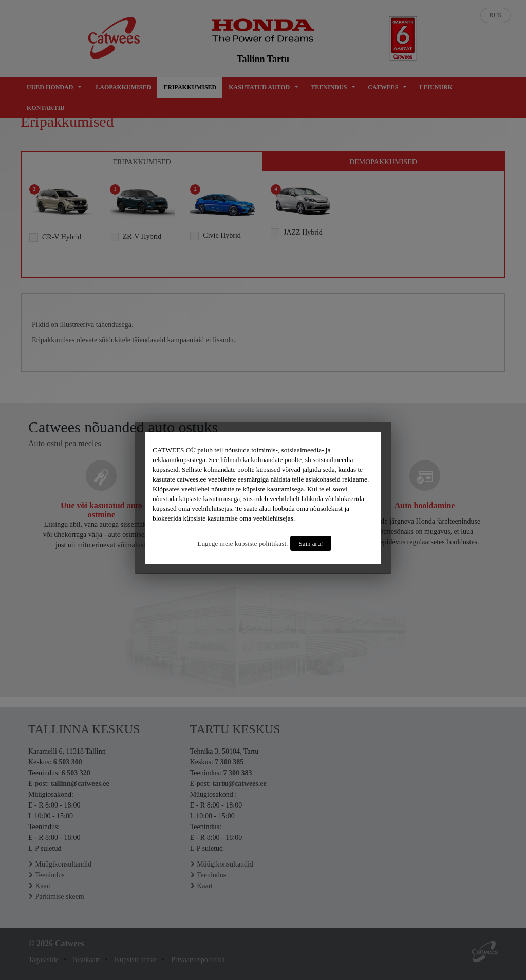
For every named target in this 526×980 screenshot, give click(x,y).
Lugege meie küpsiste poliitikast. (242, 543)
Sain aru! (311, 543)
